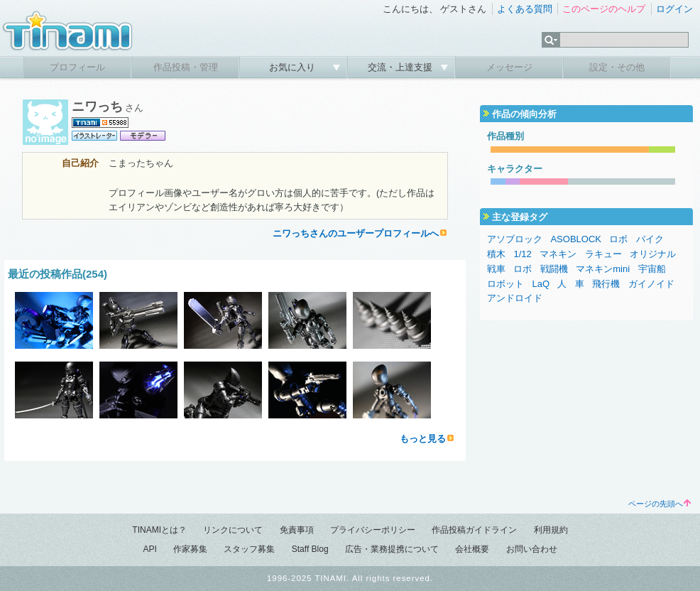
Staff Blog (310, 549)
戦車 (496, 269)
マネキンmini (603, 269)
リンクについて (233, 530)
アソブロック (515, 239)
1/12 (522, 254)
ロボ (523, 269)
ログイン (674, 9)
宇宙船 (652, 269)
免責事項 (297, 530)
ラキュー (603, 254)
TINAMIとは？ (159, 530)
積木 (496, 254)
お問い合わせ (532, 549)
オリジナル (653, 254)
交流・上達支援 (401, 67)
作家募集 (190, 549)
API (149, 549)
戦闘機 (554, 269)
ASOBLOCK (576, 239)
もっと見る (423, 439)
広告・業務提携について (392, 549)
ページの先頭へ (660, 504)
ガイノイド (651, 284)
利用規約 (551, 530)
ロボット (505, 284)
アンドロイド (515, 298)
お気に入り (294, 67)
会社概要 (472, 549)
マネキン (558, 254)
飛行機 (606, 284)
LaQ (541, 284)
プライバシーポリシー (373, 530)
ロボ (618, 239)
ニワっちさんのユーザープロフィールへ (356, 233)
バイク (650, 239)
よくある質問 (525, 9)
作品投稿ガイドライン (474, 530)
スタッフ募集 (249, 549)
